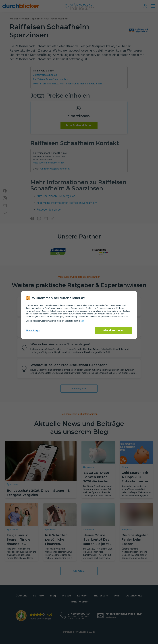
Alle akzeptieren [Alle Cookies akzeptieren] (114, 330)
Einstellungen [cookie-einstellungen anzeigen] (33, 331)
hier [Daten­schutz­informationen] (82, 321)
